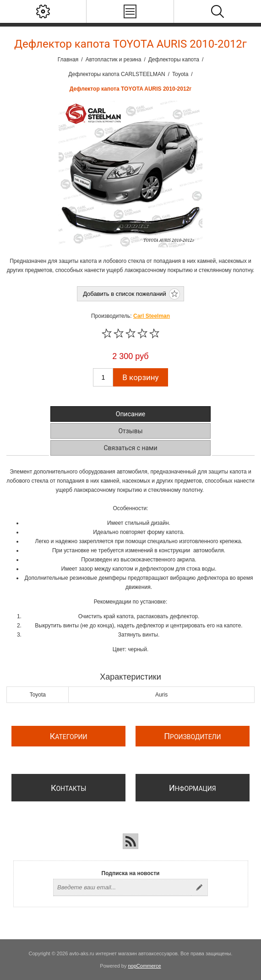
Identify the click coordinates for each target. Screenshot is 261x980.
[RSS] (130, 841)
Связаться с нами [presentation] (130, 448)
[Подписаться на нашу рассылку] (122, 887)
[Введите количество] (103, 377)
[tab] (130, 414)
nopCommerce (145, 966)
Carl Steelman (152, 316)
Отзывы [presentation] (130, 431)
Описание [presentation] (130, 414)
